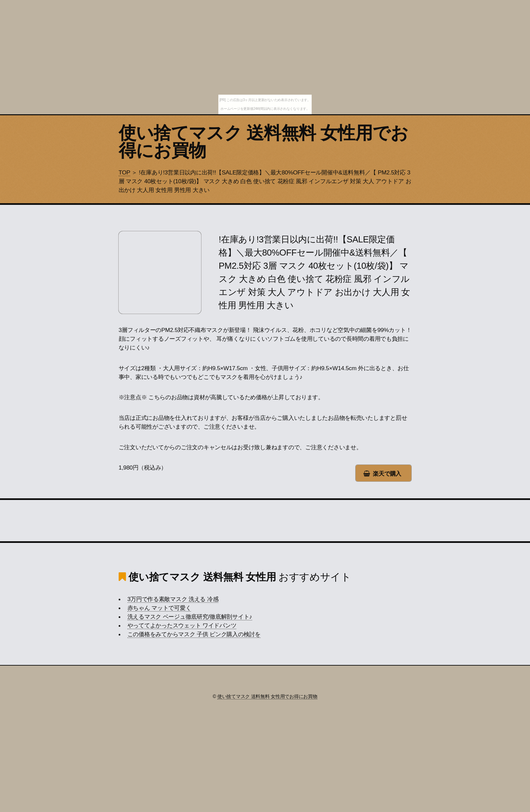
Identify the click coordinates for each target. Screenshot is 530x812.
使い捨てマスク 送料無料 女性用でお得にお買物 (263, 142)
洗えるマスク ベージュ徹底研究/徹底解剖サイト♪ (190, 617)
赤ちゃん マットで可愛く (159, 608)
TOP (124, 172)
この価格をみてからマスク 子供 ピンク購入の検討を (194, 634)
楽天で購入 (387, 474)
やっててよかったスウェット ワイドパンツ (182, 625)
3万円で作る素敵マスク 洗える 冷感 (173, 599)
